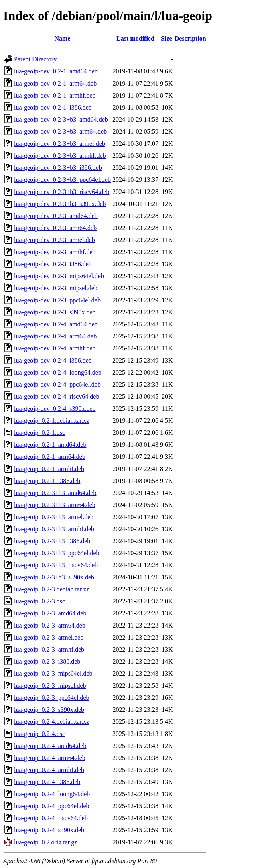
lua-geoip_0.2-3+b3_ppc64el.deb (57, 553)
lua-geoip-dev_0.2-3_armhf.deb (55, 252)
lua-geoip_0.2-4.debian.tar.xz (52, 722)
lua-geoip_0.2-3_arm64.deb (50, 625)
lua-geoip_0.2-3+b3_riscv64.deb (56, 565)
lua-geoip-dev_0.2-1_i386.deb (53, 107)
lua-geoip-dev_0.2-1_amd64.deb (56, 71)
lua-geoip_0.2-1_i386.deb (47, 481)
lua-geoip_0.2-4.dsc (40, 734)
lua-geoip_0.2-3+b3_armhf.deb (54, 529)
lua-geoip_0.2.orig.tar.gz (46, 842)
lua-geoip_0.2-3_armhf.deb (49, 649)
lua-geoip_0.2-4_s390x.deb (49, 830)
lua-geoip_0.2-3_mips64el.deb (53, 673)
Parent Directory (35, 59)
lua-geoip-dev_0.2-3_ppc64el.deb (57, 300)
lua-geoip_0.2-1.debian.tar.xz (52, 421)
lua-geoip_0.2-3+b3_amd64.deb (55, 493)
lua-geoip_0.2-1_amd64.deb (50, 445)
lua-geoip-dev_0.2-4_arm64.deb (55, 336)
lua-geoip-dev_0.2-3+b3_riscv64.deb (62, 192)
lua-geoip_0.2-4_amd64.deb (50, 746)
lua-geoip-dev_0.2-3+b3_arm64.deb (60, 131)
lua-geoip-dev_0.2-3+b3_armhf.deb (60, 156)
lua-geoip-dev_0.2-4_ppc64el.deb (57, 384)
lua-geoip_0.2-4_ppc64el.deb (52, 806)
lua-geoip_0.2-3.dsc (40, 601)
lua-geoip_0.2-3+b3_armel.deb (54, 517)
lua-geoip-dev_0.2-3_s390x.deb (55, 312)
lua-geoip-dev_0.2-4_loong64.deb (58, 372)
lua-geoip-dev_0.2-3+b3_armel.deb (60, 144)
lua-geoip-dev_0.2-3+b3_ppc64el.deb (62, 180)
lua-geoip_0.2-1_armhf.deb (49, 469)
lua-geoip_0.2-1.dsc (40, 433)
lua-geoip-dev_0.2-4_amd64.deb (56, 324)
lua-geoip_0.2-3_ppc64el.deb (52, 698)
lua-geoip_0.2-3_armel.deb (49, 637)
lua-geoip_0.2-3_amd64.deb (50, 613)
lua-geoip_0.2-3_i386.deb (47, 661)
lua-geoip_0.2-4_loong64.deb (52, 794)
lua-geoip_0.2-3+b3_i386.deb (52, 541)
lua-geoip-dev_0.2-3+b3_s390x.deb (60, 204)
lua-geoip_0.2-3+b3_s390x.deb (54, 577)
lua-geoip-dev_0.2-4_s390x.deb (55, 409)
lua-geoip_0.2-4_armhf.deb (49, 770)
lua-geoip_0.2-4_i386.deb (47, 782)
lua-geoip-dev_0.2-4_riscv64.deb (57, 396)
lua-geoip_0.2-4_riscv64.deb (51, 818)
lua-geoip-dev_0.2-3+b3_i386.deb (58, 168)
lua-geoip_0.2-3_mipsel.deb (50, 686)
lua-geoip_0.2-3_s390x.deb (49, 710)
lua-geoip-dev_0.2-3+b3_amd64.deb (61, 119)
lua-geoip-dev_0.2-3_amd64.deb (56, 216)
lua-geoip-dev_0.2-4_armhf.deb (55, 348)
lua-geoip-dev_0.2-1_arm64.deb (55, 83)
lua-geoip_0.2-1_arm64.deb (50, 457)
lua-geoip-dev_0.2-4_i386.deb (53, 360)
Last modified (135, 38)
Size (167, 38)
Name (62, 38)
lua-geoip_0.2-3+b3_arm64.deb (55, 505)
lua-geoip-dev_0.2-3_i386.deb (53, 264)
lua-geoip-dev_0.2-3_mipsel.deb (56, 288)
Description (190, 38)
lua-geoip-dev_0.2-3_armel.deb (55, 240)
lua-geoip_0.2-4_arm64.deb (50, 758)
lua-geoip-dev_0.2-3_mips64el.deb (59, 276)
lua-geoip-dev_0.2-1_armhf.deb (55, 95)
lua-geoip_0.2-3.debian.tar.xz (52, 589)
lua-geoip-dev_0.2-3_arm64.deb (55, 228)
